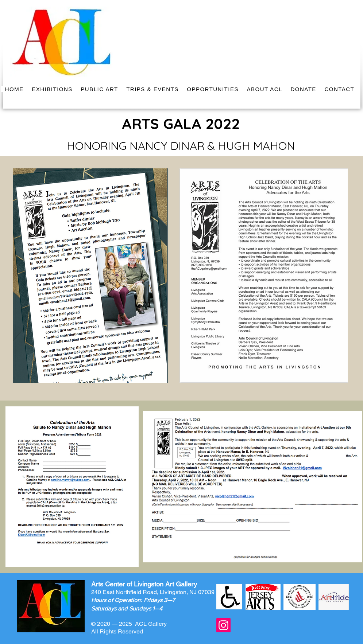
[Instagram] (223, 625)
